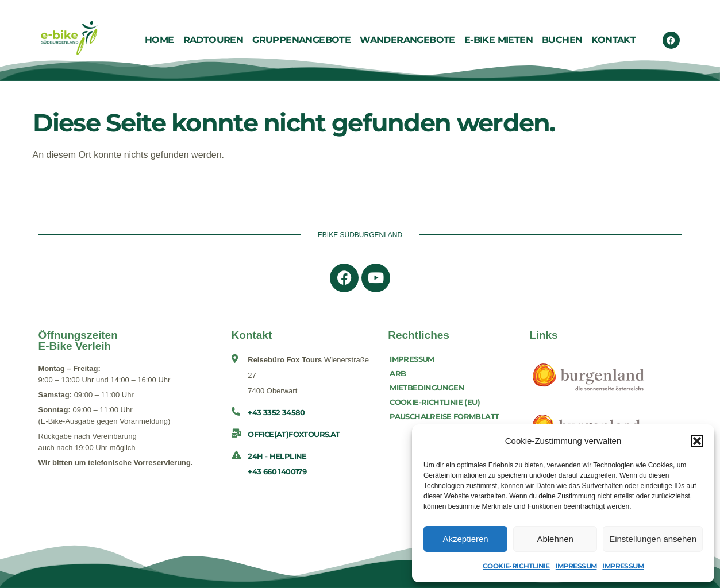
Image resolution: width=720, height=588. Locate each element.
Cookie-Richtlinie (516, 566)
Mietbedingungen (427, 388)
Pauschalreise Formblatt (444, 416)
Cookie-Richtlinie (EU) (435, 402)
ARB (398, 373)
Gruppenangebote (301, 40)
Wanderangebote (407, 40)
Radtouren (213, 40)
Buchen (562, 40)
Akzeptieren (465, 539)
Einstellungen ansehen (653, 539)
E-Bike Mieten (498, 40)
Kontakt (613, 40)
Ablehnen (555, 539)
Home (159, 40)
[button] (697, 441)
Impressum (576, 566)
